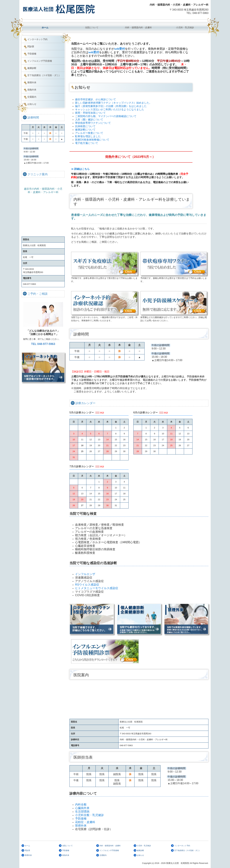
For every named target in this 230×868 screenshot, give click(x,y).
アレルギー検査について (89, 133)
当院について (92, 28)
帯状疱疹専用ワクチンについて (93, 123)
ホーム (45, 28)
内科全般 (81, 805)
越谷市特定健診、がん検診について (96, 99)
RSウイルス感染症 (87, 585)
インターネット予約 (37, 39)
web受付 (120, 49)
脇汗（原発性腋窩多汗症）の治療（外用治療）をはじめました (111, 106)
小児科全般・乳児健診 (89, 815)
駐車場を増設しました (88, 136)
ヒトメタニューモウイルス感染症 (97, 588)
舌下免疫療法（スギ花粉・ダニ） (44, 75)
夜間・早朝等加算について (90, 113)
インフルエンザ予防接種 (40, 61)
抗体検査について (85, 126)
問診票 (31, 47)
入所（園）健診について (89, 120)
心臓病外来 (82, 808)
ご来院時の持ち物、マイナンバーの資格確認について (106, 116)
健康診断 (32, 68)
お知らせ (32, 104)
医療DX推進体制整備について (92, 140)
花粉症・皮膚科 (86, 822)
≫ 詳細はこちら (81, 169)
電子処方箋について (87, 143)
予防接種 (32, 54)
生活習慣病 (82, 812)
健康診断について (85, 130)
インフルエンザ (85, 574)
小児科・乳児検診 (185, 28)
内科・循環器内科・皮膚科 (138, 28)
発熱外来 (32, 90)
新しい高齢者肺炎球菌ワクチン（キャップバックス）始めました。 (113, 103)
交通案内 (32, 97)
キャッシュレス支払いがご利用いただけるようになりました (110, 109)
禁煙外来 (32, 83)
